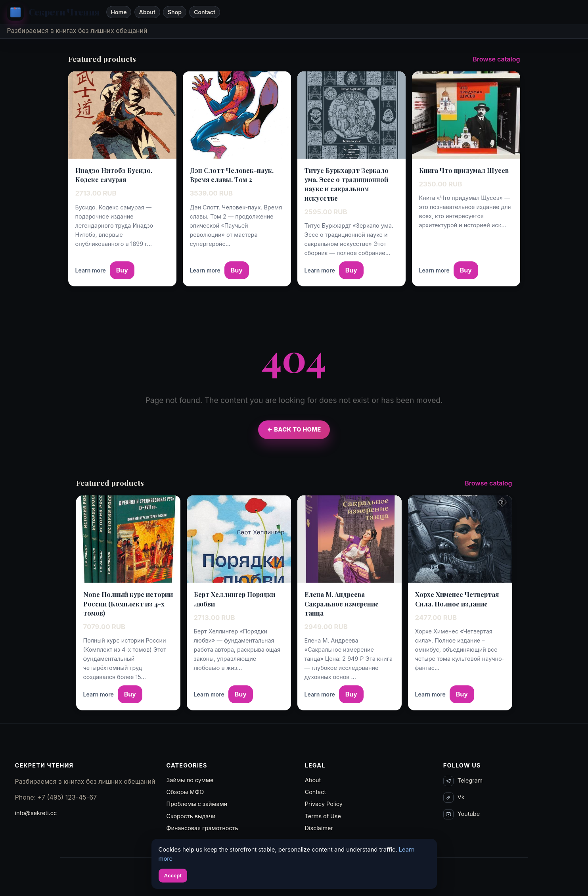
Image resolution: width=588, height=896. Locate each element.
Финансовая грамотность (202, 828)
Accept (173, 876)
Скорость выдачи (191, 816)
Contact (205, 12)
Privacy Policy (324, 804)
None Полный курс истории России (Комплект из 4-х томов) (128, 603)
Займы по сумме (190, 780)
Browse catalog (496, 59)
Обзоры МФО (185, 792)
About (147, 12)
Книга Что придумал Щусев (464, 170)
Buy (122, 270)
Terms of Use (323, 816)
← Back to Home (294, 430)
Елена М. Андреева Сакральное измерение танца (342, 603)
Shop (175, 12)
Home (119, 12)
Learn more (91, 270)
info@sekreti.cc (36, 813)
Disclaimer (319, 828)
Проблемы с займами (197, 804)
